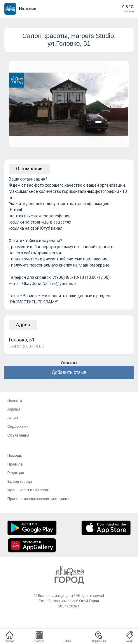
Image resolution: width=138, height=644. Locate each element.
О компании (29, 169)
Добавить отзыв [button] (69, 372)
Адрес (23, 325)
